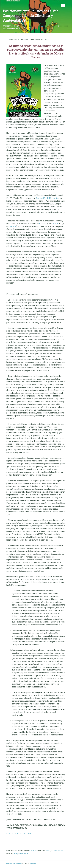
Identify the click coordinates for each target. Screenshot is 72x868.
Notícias (33, 851)
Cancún (12, 226)
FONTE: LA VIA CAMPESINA (19, 834)
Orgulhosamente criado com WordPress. (14, 863)
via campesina (57, 851)
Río (41, 223)
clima (48, 851)
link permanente (21, 853)
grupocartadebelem (11, 26)
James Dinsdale (33, 863)
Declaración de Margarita (47, 198)
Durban (54, 223)
